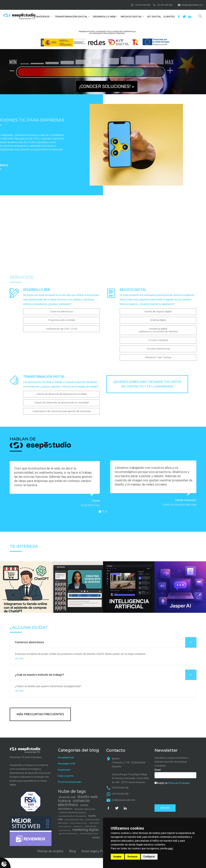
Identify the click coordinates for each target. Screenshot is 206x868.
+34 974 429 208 (142, 5)
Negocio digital (131, 17)
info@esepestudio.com (192, 5)
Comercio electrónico (61, 312)
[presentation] (179, 794)
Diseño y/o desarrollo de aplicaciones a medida (61, 394)
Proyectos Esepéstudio (70, 782)
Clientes (169, 17)
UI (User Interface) (158, 340)
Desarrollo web (104, 17)
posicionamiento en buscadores (73, 816)
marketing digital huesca (89, 834)
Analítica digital (158, 320)
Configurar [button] (149, 857)
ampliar (96, 837)
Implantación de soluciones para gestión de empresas (61, 411)
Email (158, 770)
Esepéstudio (64, 770)
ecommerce (94, 823)
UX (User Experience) (158, 349)
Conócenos (42, 17)
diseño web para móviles (78, 823)
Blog (73, 851)
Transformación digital (71, 17)
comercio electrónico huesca (72, 812)
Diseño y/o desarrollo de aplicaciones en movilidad (62, 403)
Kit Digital (154, 17)
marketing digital (86, 830)
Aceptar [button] (117, 857)
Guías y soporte (66, 776)
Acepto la (172, 783)
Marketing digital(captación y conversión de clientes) (158, 330)
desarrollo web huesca (85, 809)
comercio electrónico (74, 803)
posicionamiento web (74, 820)
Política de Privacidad (179, 783)
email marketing (65, 830)
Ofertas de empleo (50, 851)
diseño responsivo (65, 827)
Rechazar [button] (133, 857)
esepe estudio (90, 826)
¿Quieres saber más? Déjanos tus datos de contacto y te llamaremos (147, 384)
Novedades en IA (66, 764)
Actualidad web (66, 758)
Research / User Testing (158, 357)
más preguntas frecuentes (40, 714)
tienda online (78, 826)
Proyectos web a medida (62, 320)
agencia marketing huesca (68, 834)
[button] (100, 512)
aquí (171, 848)
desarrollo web (67, 797)
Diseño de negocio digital (158, 312)
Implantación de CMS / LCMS (61, 329)
